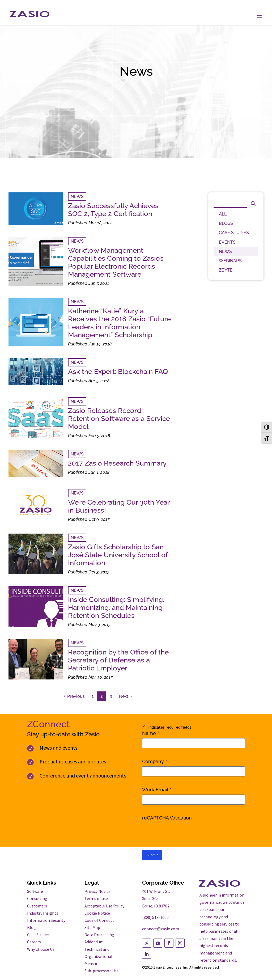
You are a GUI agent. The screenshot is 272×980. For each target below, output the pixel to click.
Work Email (157, 790)
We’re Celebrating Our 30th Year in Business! (119, 506)
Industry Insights (43, 913)
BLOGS (226, 223)
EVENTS (227, 242)
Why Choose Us (41, 949)
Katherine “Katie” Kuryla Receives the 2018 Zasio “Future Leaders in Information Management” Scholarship (119, 323)
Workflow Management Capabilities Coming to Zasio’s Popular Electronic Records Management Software (116, 262)
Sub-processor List (101, 971)
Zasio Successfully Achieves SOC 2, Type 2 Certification (113, 210)
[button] (259, 16)
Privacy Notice (97, 891)
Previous (76, 696)
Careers (34, 942)
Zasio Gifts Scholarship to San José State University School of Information (118, 555)
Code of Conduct (99, 920)
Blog (31, 927)
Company (155, 762)
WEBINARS (230, 261)
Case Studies (38, 935)
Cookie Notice (97, 913)
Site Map (92, 927)
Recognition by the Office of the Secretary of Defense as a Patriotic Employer (118, 660)
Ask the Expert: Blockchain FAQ (118, 371)
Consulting (37, 898)
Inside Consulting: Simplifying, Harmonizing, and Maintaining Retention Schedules (116, 607)
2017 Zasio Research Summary (117, 463)
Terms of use (96, 898)
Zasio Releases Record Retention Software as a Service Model (119, 419)
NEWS (77, 197)
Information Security (46, 920)
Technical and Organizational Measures (98, 956)
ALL (223, 214)
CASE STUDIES (234, 233)
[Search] (230, 203)
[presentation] (182, 833)
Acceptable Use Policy (104, 906)
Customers (37, 906)
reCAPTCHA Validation (167, 818)
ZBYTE (226, 270)
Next (124, 696)
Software (35, 891)
